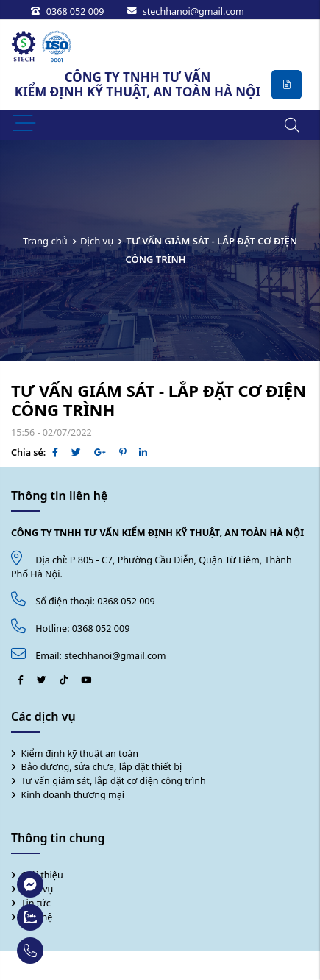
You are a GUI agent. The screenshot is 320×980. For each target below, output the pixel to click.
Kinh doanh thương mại (73, 795)
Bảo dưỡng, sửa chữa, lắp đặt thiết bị (102, 767)
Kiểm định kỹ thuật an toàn (80, 754)
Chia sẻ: (28, 452)
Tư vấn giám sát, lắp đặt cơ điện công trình (114, 781)
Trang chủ (45, 241)
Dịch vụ (97, 241)
